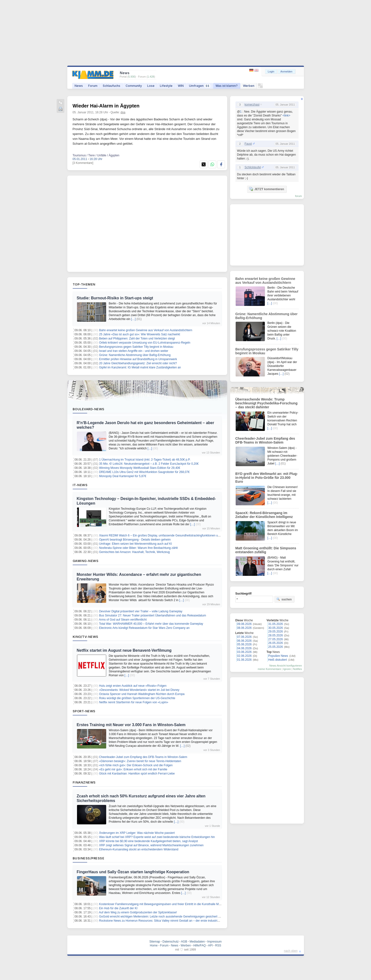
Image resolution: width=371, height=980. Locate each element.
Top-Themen (84, 284)
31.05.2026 (276, 624)
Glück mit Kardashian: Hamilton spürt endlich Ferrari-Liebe (137, 774)
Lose (151, 86)
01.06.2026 (244, 660)
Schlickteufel (253, 167)
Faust (248, 144)
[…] (134, 319)
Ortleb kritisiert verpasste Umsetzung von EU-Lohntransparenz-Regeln (145, 343)
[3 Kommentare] (83, 163)
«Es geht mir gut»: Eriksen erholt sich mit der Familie (133, 769)
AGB (184, 942)
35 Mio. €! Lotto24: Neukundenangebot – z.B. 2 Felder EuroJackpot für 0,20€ (149, 464)
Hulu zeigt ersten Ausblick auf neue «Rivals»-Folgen (133, 686)
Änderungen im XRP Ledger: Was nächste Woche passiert (137, 833)
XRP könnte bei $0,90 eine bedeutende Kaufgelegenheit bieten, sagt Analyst (149, 841)
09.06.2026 (244, 624)
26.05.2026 (276, 643)
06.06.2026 (244, 641)
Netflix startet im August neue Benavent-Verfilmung (124, 650)
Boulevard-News (89, 409)
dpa (123, 112)
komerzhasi (252, 105)
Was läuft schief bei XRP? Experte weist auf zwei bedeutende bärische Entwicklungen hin (157, 837)
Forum (93, 86)
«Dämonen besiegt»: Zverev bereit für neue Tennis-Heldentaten (140, 761)
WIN (181, 86)
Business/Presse (89, 858)
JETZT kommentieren (267, 189)
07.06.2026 (244, 637)
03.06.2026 (244, 652)
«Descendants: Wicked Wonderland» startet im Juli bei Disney (139, 690)
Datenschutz (171, 942)
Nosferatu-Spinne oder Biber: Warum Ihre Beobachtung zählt (138, 548)
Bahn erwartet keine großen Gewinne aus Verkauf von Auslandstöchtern (146, 330)
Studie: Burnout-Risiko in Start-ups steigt (115, 298)
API (210, 945)
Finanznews (84, 782)
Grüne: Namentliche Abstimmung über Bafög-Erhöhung (135, 355)
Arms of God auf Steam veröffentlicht (123, 620)
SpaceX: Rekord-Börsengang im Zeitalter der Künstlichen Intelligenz (264, 515)
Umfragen (200, 86)
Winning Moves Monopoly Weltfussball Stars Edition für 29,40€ (140, 468)
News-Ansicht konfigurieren (286, 666)
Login (271, 71)
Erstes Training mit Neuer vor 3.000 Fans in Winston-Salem (131, 725)
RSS (218, 945)
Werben (249, 86)
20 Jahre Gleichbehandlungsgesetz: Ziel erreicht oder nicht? (138, 363)
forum (298, 196)
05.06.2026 (244, 644)
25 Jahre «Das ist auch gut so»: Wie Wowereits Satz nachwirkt (140, 334)
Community (134, 86)
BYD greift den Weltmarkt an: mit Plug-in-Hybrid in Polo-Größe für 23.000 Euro (267, 478)
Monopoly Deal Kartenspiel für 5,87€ (123, 476)
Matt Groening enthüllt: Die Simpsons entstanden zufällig (266, 550)
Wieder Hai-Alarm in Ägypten (106, 106)
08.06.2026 (244, 628)
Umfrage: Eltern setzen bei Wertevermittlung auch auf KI (136, 544)
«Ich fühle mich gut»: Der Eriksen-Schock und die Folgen (136, 765)
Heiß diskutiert (278, 660)
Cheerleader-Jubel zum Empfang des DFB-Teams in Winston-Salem (143, 757)
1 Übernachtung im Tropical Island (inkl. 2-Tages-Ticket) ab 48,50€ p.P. (145, 460)
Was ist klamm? (227, 86)
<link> (286, 116)
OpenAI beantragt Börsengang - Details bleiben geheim (135, 540)
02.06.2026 (244, 656)
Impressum (214, 942)
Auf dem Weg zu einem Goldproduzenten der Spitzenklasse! (138, 912)
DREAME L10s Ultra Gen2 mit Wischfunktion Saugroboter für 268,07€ (144, 472)
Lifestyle (166, 86)
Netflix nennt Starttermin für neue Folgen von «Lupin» (134, 702)
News (79, 86)
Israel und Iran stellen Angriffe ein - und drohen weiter (134, 351)
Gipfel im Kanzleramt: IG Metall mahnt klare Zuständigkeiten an (140, 367)
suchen (284, 599)
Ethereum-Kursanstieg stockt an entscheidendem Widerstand (139, 849)
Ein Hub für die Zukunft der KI (118, 908)
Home (154, 945)
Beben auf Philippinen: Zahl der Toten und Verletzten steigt (137, 339)
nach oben (291, 951)
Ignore (287, 669)
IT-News (80, 485)
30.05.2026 (276, 628)
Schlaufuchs (112, 86)
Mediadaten (197, 942)
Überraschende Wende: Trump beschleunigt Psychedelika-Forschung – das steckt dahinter (267, 403)
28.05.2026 (276, 635)
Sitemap (155, 942)
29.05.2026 (276, 632)
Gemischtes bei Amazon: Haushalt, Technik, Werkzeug (134, 552)
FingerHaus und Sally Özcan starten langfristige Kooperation (133, 872)
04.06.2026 (244, 648)
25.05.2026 (276, 647)
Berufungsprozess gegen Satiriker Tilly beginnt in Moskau (136, 347)
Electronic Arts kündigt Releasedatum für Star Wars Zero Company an (144, 628)
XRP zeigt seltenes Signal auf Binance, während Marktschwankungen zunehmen (151, 845)
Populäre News (278, 656)
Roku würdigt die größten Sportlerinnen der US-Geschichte (137, 698)
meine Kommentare (269, 669)
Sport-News (84, 711)
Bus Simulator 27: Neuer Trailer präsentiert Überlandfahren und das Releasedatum (153, 615)
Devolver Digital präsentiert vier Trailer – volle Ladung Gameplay (141, 611)
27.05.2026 (276, 639)
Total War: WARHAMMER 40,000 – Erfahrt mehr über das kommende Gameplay (151, 624)
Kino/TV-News (86, 637)
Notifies (298, 669)
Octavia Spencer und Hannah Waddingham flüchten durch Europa (142, 694)
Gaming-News (86, 561)
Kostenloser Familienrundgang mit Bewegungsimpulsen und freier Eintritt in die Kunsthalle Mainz (162, 904)
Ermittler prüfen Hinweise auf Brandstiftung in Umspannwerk (138, 359)
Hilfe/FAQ (199, 945)
